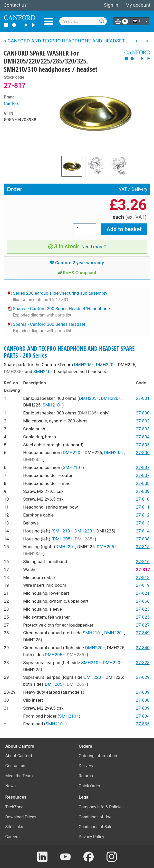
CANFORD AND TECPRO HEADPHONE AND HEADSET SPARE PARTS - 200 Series (69, 352)
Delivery (139, 189)
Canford (12, 103)
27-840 (143, 648)
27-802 (143, 421)
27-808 (143, 483)
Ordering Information (98, 756)
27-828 (143, 663)
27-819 (143, 585)
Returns (86, 776)
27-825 (143, 617)
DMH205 (84, 365)
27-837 (143, 467)
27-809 (143, 491)
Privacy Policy (92, 837)
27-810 (143, 499)
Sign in (111, 5)
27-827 (143, 625)
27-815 (143, 547)
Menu (49, 21)
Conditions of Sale (96, 827)
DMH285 (14, 372)
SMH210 (43, 372)
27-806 (143, 453)
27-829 (143, 677)
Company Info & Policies (101, 807)
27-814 (143, 531)
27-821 (143, 593)
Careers (13, 837)
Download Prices (21, 817)
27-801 (143, 398)
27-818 (143, 577)
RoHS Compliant (77, 273)
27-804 (143, 437)
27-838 (143, 539)
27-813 (143, 523)
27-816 (143, 562)
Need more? (94, 247)
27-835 (143, 724)
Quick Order (90, 786)
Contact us (15, 5)
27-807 (143, 475)
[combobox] (83, 21)
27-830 (143, 700)
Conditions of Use (95, 817)
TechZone (15, 807)
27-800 (143, 413)
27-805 (143, 445)
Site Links (14, 827)
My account (138, 5)
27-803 (143, 429)
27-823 (143, 609)
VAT (123, 189)
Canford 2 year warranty (77, 263)
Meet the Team (19, 776)
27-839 (143, 692)
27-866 (143, 601)
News (11, 786)
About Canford (19, 756)
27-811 (143, 507)
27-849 (143, 633)
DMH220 (106, 365)
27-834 (143, 716)
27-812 (143, 515)
